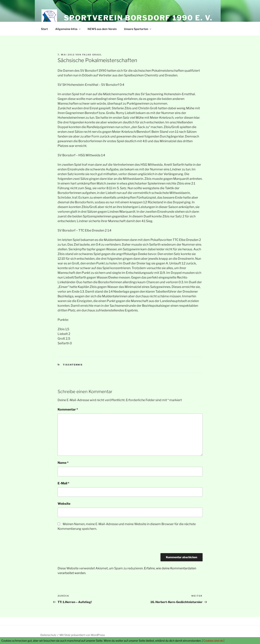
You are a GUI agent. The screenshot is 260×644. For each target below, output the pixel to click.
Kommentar (68, 409)
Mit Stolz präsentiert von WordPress (82, 635)
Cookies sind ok (213, 641)
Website (64, 504)
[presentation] (87, 544)
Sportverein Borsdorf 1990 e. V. (138, 18)
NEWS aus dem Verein (102, 29)
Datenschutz (48, 635)
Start (44, 29)
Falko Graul (92, 55)
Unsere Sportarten (138, 29)
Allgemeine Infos (68, 29)
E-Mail (63, 483)
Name (63, 463)
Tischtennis (73, 365)
